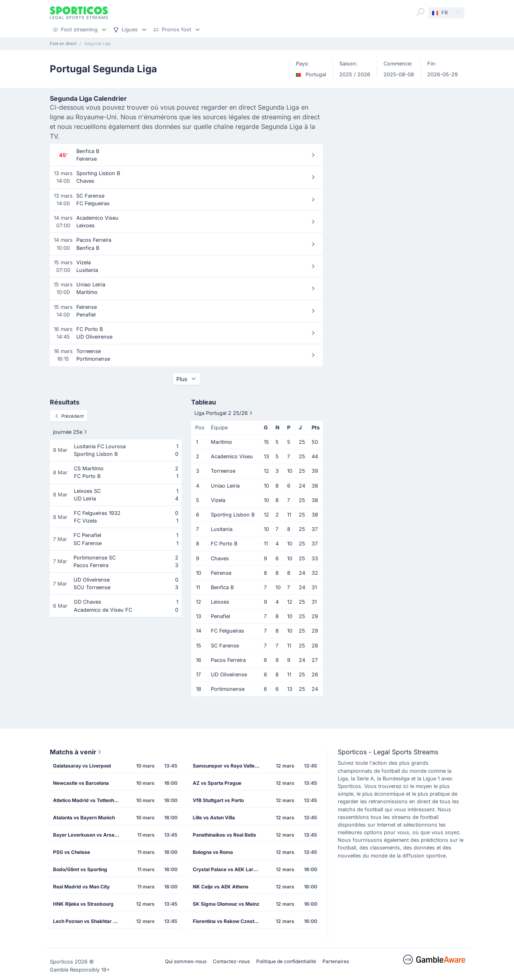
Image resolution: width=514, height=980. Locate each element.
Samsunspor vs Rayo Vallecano (229, 766)
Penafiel (220, 616)
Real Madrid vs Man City (81, 887)
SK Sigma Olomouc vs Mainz (226, 904)
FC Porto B (224, 544)
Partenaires (336, 961)
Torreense (223, 471)
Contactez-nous (231, 961)
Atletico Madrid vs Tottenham (87, 800)
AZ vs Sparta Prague (217, 783)
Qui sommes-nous (186, 961)
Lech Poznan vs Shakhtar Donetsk (90, 921)
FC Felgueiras (227, 631)
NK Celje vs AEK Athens (221, 887)
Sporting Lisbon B (233, 515)
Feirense (221, 573)
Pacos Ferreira (228, 660)
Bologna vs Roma (213, 852)
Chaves (220, 558)
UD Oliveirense (229, 675)
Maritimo (221, 442)
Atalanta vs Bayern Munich (84, 818)
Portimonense (228, 689)
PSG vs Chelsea (71, 852)
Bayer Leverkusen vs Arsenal (87, 835)
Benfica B (222, 587)
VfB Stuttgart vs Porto (218, 800)
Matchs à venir (76, 752)
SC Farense (225, 646)
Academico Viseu (232, 456)
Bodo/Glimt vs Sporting (80, 869)
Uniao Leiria (225, 486)
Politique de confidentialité (286, 961)
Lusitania (222, 529)
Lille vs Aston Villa (214, 818)
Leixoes (220, 602)
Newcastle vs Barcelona (81, 783)
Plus (187, 379)
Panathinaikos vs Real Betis (224, 835)
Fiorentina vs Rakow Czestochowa (229, 921)
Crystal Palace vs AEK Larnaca (229, 869)
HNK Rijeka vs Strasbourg (83, 904)
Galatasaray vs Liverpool (82, 766)
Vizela (218, 500)
